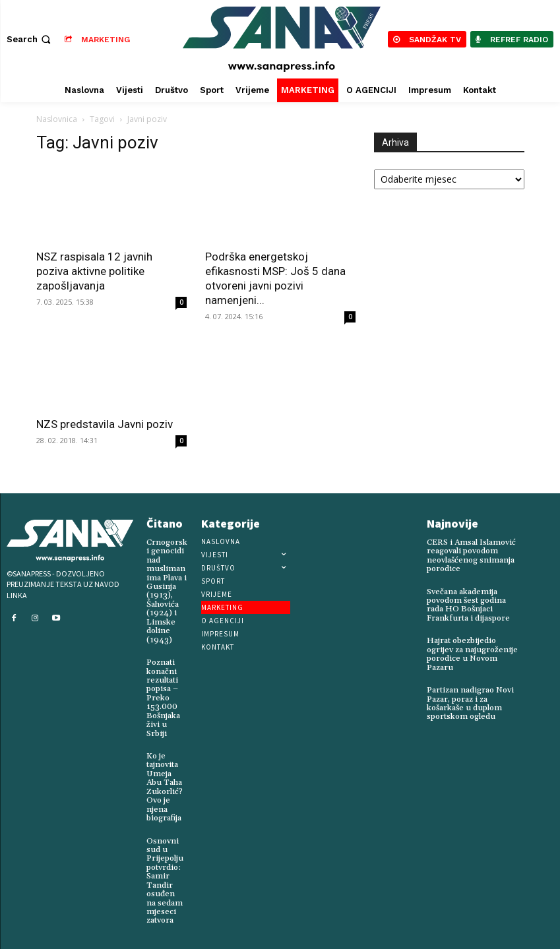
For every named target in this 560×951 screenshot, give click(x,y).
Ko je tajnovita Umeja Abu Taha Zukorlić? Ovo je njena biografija (164, 783)
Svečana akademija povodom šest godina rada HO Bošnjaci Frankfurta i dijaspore (467, 604)
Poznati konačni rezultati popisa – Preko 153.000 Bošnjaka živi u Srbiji (163, 695)
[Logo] (282, 39)
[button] (30, 39)
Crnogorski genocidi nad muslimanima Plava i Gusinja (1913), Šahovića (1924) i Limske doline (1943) (167, 590)
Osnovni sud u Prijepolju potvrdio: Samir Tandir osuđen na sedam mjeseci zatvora (164, 879)
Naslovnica (57, 119)
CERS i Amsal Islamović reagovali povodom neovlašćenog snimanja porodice (471, 556)
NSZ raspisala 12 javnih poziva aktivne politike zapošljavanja (94, 271)
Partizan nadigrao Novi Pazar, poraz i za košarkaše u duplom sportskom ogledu (470, 701)
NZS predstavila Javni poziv (105, 424)
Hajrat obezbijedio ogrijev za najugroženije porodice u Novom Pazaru (472, 653)
